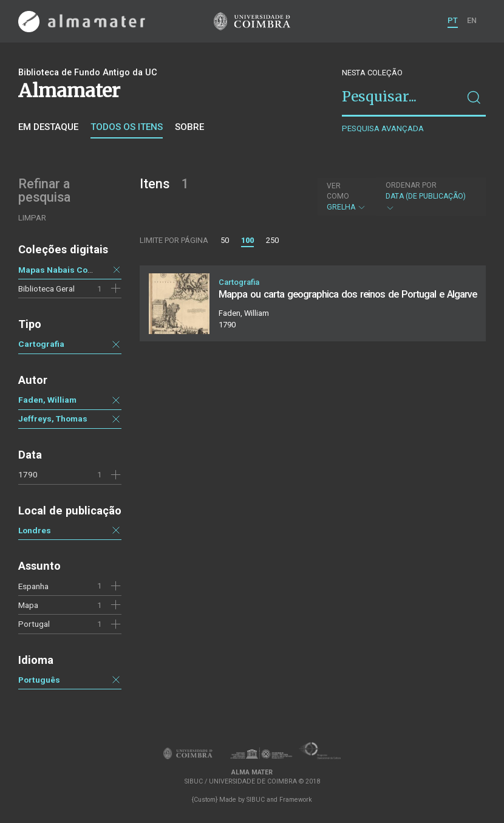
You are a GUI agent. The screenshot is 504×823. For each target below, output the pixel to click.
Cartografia (41, 344)
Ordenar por (411, 185)
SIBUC (256, 800)
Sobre (189, 127)
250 (272, 240)
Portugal (34, 624)
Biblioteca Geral (46, 289)
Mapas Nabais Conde (60, 270)
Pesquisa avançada (383, 128)
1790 (28, 474)
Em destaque (48, 127)
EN (472, 20)
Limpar (32, 218)
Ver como (338, 191)
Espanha (33, 586)
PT (453, 20)
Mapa (28, 605)
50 (225, 240)
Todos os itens (127, 127)
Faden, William (47, 400)
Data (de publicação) (430, 196)
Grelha (346, 196)
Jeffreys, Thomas (53, 418)
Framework (296, 800)
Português (39, 680)
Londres (35, 530)
